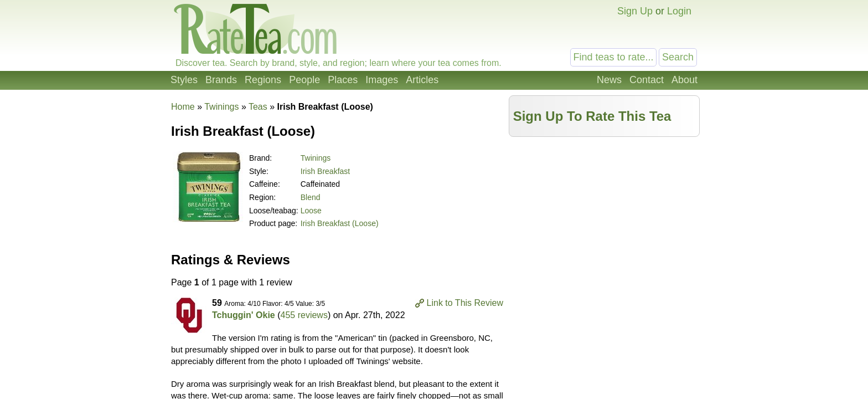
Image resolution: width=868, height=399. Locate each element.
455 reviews (304, 315)
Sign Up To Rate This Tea (592, 116)
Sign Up (635, 11)
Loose (311, 211)
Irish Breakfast (325, 171)
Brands (221, 80)
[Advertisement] (604, 220)
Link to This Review (465, 303)
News (609, 80)
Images (382, 80)
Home (183, 107)
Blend (311, 197)
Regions (263, 80)
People (304, 80)
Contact (647, 80)
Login (679, 11)
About (684, 80)
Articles (422, 80)
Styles (184, 80)
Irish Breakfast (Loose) (340, 223)
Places (343, 80)
